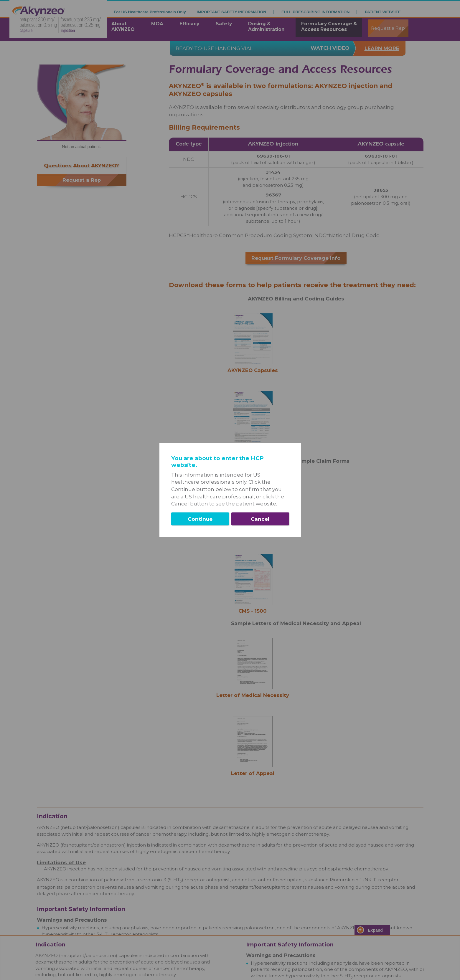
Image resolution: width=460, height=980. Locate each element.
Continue (200, 519)
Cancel (260, 519)
